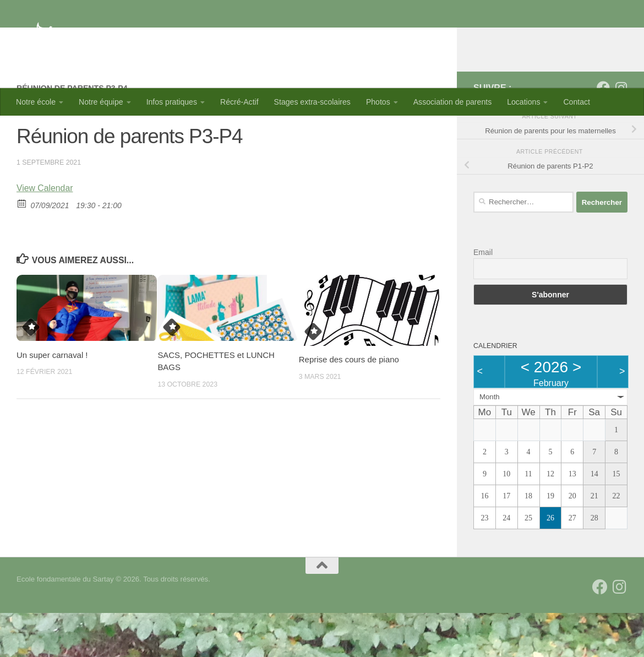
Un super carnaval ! (52, 399)
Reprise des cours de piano (349, 403)
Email (483, 296)
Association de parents (452, 102)
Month (490, 441)
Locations (523, 102)
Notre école (36, 102)
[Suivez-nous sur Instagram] (621, 132)
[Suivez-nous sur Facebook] (603, 132)
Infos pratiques (172, 102)
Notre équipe (101, 102)
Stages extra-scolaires (312, 102)
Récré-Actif (239, 102)
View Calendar (45, 232)
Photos (378, 102)
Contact (577, 102)
